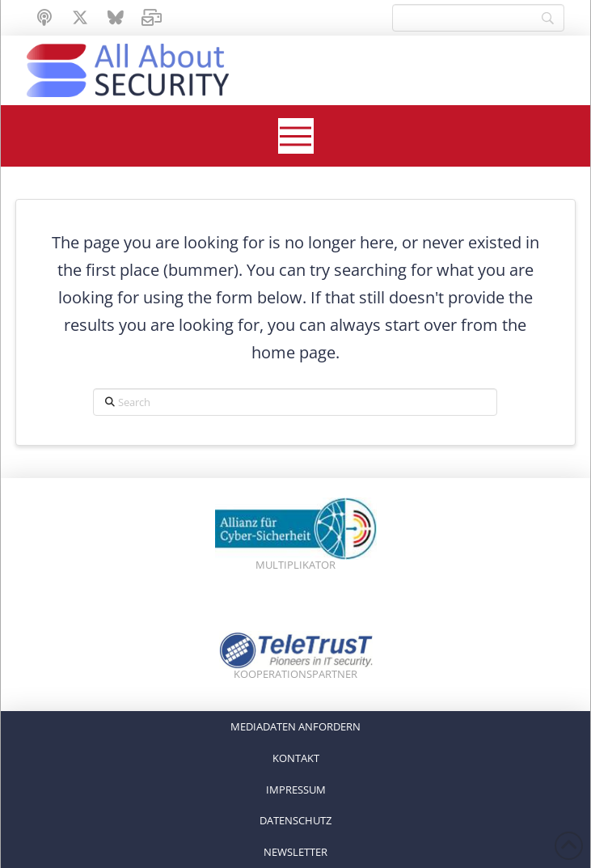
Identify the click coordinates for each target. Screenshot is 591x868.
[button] (296, 136)
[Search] (478, 18)
